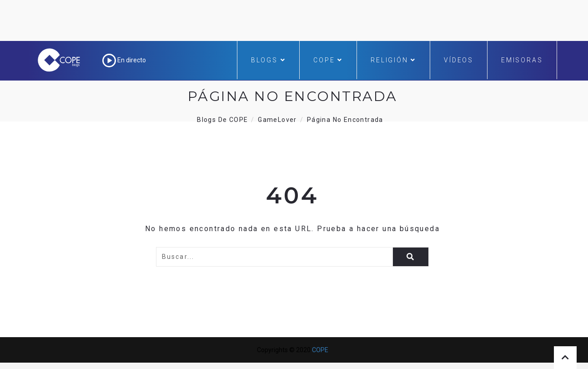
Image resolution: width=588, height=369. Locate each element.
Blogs (269, 60)
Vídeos (459, 60)
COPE (328, 60)
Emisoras (522, 60)
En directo (124, 60)
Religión (393, 60)
